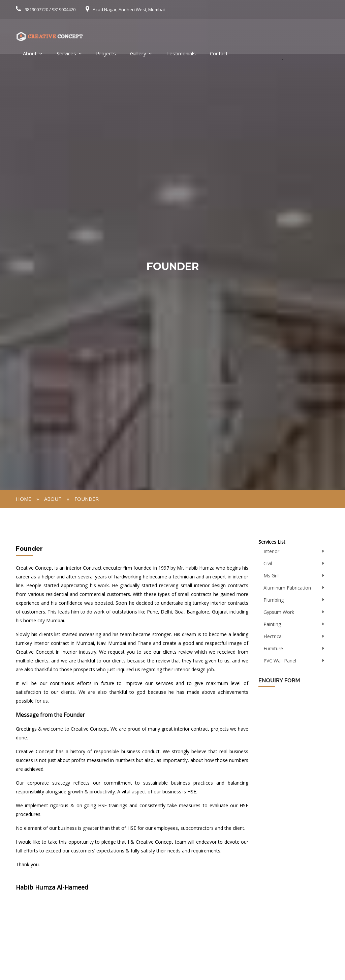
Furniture (273, 648)
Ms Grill (272, 576)
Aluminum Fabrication (287, 588)
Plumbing (274, 600)
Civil (268, 563)
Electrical (273, 636)
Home (24, 499)
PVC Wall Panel (280, 661)
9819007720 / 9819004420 (50, 9)
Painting (272, 624)
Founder (87, 499)
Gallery (138, 53)
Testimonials (181, 53)
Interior (271, 551)
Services (66, 53)
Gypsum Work (279, 612)
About (30, 53)
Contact (219, 53)
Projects (106, 53)
